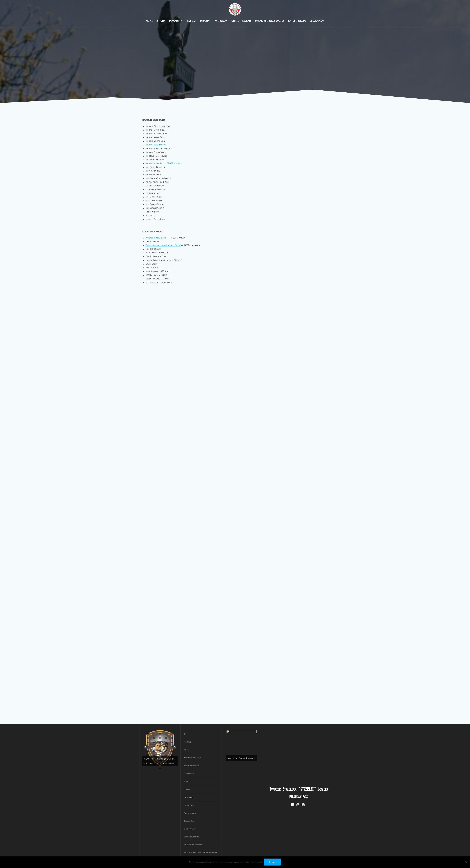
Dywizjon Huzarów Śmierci (156, 238)
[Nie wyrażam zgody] (466, 862)
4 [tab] (164, 854)
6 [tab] (176, 854)
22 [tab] (272, 854)
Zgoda (273, 862)
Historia (161, 21)
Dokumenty (175, 21)
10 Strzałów (221, 21)
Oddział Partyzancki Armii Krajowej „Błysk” (163, 245)
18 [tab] (248, 854)
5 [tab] (170, 854)
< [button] (146, 779)
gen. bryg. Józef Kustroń (156, 145)
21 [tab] (267, 854)
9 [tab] (194, 854)
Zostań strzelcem (297, 21)
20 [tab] (260, 854)
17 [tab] (242, 854)
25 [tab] (291, 854)
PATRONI (204, 21)
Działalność (316, 21)
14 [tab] (224, 854)
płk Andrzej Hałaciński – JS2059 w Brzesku (164, 163)
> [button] (290, 779)
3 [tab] (157, 854)
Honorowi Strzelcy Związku (269, 21)
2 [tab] (151, 854)
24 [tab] (285, 854)
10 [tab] (200, 854)
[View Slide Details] (218, 780)
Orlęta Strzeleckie (241, 21)
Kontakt (192, 21)
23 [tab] (278, 854)
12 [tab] (212, 854)
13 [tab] (218, 854)
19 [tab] (254, 854)
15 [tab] (230, 854)
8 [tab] (188, 854)
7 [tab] (182, 854)
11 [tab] (206, 854)
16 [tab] (236, 854)
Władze (149, 21)
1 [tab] (145, 854)
